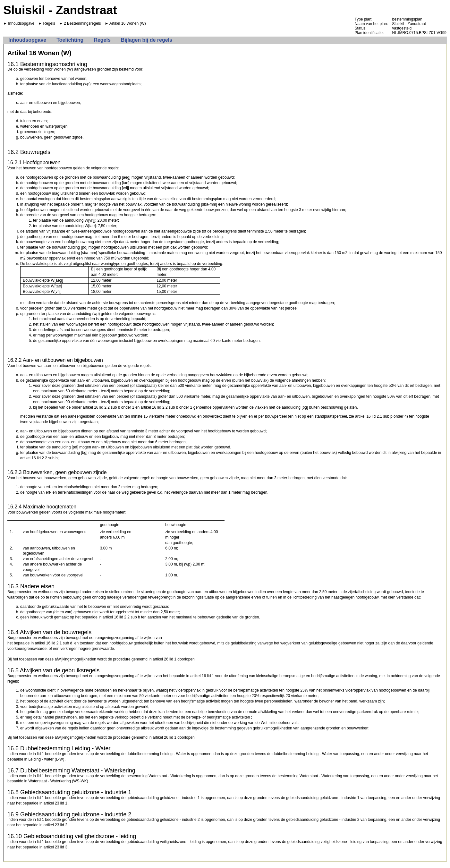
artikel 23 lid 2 (55, 825)
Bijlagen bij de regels (147, 40)
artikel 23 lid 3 (55, 847)
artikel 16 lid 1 (202, 676)
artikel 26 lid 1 (165, 659)
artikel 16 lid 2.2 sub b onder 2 (167, 407)
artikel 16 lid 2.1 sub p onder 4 (381, 416)
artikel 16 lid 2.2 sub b (39, 458)
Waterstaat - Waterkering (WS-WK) (58, 781)
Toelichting (70, 40)
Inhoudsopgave (21, 23)
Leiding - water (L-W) (46, 759)
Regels (49, 23)
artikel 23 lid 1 (55, 803)
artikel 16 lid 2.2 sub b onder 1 (109, 407)
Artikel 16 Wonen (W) (128, 23)
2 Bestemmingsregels (82, 23)
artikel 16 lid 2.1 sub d (53, 643)
